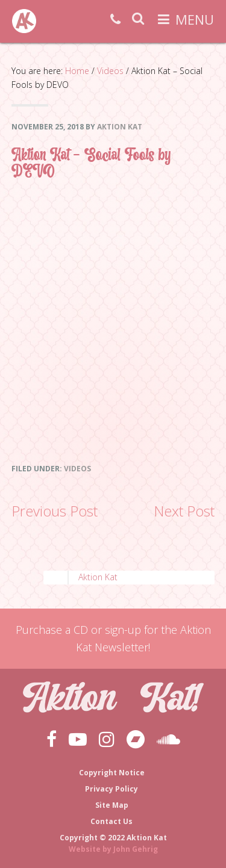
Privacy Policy (111, 789)
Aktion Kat (98, 577)
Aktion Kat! (24, 21)
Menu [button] (195, 19)
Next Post (184, 511)
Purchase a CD (52, 630)
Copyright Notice (112, 773)
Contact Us (111, 821)
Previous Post (55, 511)
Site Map (112, 805)
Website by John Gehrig (113, 849)
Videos (77, 469)
